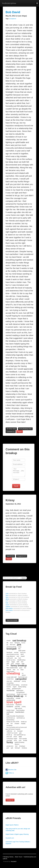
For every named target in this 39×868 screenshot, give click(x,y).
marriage (9, 740)
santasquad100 (11, 647)
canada (18, 698)
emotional (24, 685)
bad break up (11, 718)
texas (15, 737)
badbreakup (10, 698)
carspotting (10, 683)
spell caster (22, 651)
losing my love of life (13, 722)
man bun (9, 681)
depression (20, 690)
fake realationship (12, 668)
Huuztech (14, 861)
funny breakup (19, 665)
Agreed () (10, 556)
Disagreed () (22, 556)
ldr (26, 696)
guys (21, 668)
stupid (23, 656)
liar (25, 668)
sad (18, 656)
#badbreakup (21, 660)
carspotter (21, 679)
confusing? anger (12, 739)
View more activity (12, 620)
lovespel (20, 731)
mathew (17, 607)
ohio (12, 664)
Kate (16, 603)
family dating (22, 687)
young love (10, 746)
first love (13, 645)
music (23, 723)
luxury (23, 643)
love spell (14, 702)
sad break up (21, 718)
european (9, 725)
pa (7, 645)
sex (12, 723)
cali (8, 723)
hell (8, 714)
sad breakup (19, 641)
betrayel (17, 748)
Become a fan (11, 770)
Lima (16, 594)
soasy (8, 689)
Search (24, 578)
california (9, 731)
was (14, 670)
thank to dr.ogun (22, 694)
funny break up (15, 696)
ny (18, 670)
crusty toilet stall (12, 677)
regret (15, 687)
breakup (24, 748)
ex (15, 731)
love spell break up (20, 735)
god (8, 748)
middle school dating (13, 685)
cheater (17, 723)
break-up (24, 722)
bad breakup (10, 720)
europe (16, 652)
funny (10, 742)
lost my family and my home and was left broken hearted (16, 728)
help (23, 664)
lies (19, 649)
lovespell (12, 649)
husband (10, 707)
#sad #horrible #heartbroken (15, 716)
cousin (9, 640)
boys (8, 662)
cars (20, 740)
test (22, 662)
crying (24, 706)
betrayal (17, 643)
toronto (9, 687)
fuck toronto (10, 705)
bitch (22, 654)
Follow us (10, 773)
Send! (16, 486)
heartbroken (20, 712)
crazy (20, 647)
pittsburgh (17, 681)
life (7, 643)
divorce (17, 744)
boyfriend (19, 705)
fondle (25, 740)
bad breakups (11, 694)
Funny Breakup (25, 429)
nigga (13, 662)
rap (16, 658)
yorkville (17, 706)
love (11, 643)
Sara (17, 595)
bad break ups (23, 677)
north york (10, 658)
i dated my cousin (12, 733)
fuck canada (23, 739)
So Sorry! (11, 429)
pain (8, 664)
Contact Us (10, 800)
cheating (13, 673)
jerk (19, 645)
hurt (20, 658)
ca (23, 673)
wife (18, 662)
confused (10, 712)
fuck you (23, 652)
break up (9, 735)
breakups (22, 746)
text (16, 746)
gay (20, 733)
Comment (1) (11, 432)
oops (22, 670)
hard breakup (20, 710)
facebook (9, 652)
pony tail (9, 737)
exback (9, 670)
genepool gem (16, 689)
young (24, 681)
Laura (17, 605)
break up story (11, 660)
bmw (15, 740)
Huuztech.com (10, 838)
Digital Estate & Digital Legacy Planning (17, 834)
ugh (12, 748)
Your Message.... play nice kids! (19, 472)
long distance (11, 656)
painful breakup (20, 742)
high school (18, 708)
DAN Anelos (18, 608)
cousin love (10, 679)
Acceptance (13, 19)
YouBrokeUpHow (9, 3)
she (8, 665)
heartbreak (11, 690)
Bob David (13, 12)
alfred (17, 599)
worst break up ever (13, 654)
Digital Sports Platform (12, 825)
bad (20, 737)
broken (18, 664)
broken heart (10, 710)
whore (24, 675)
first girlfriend (20, 692)
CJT (16, 601)
